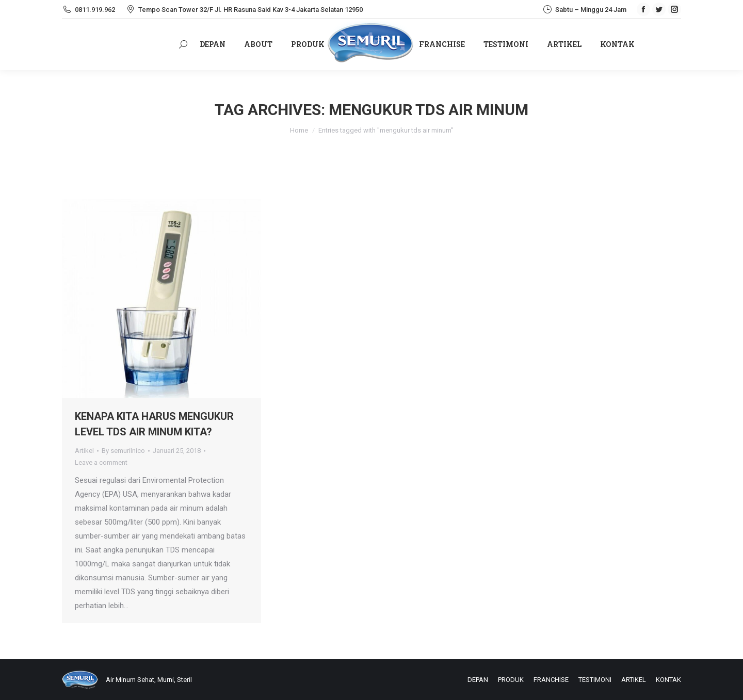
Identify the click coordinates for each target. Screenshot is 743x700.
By (123, 451)
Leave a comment (101, 462)
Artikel (84, 451)
